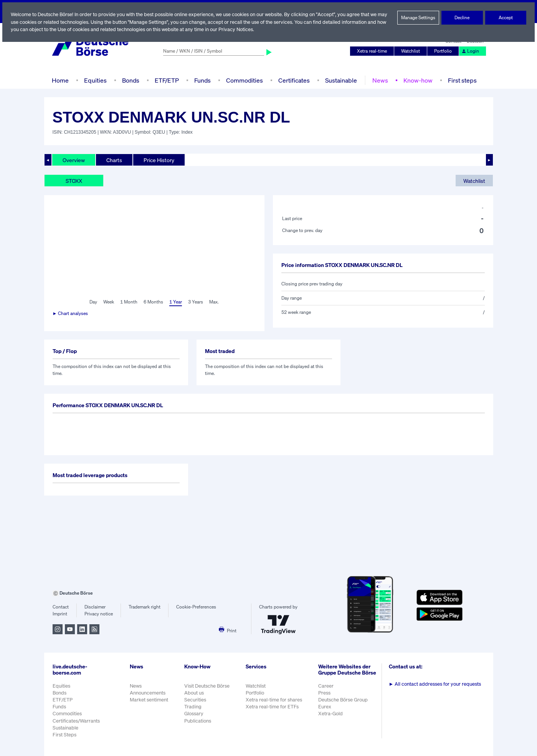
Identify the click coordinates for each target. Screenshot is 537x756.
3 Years (196, 302)
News (379, 80)
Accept (506, 18)
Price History (159, 160)
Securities (195, 700)
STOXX (75, 181)
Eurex (325, 711)
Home (60, 80)
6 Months (153, 302)
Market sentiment (149, 700)
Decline (463, 18)
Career (326, 690)
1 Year (175, 302)
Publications (197, 721)
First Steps (64, 735)
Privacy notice (98, 614)
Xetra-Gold (331, 718)
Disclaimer (95, 607)
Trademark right (145, 607)
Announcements (148, 693)
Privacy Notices (259, 29)
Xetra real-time (373, 51)
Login (470, 51)
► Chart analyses (71, 313)
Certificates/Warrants (76, 721)
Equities (94, 80)
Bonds (129, 80)
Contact (60, 607)
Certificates (293, 80)
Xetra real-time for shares (275, 700)
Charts (114, 160)
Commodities (244, 80)
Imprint (60, 614)
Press (325, 697)
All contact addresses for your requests (435, 684)
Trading (192, 707)
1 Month (129, 302)
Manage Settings (418, 18)
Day (93, 302)
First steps (460, 80)
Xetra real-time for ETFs (273, 707)
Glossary (194, 714)
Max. (215, 302)
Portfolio (444, 51)
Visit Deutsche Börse (207, 686)
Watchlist (412, 51)
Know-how (416, 80)
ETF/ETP (166, 80)
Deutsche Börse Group (344, 704)
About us (194, 693)
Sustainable (340, 80)
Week (109, 302)
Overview (74, 160)
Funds (202, 80)
